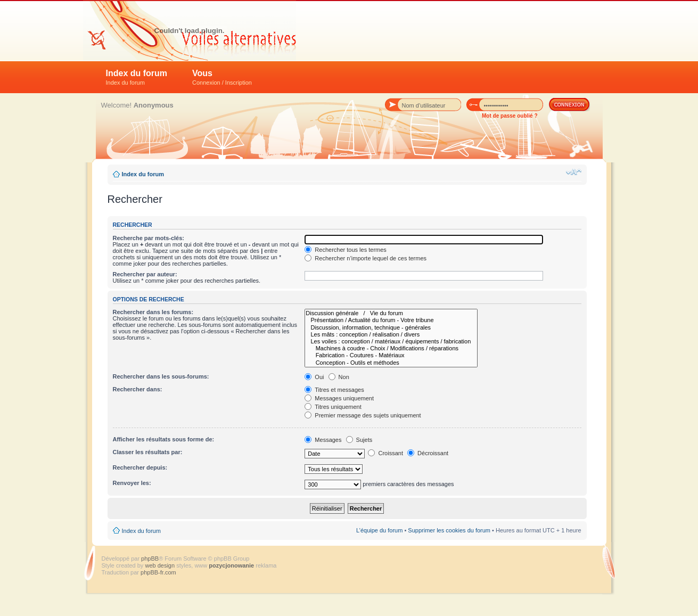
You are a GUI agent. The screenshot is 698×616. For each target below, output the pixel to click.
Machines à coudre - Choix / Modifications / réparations (391, 348)
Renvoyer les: (132, 483)
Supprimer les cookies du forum (449, 530)
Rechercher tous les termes (346, 250)
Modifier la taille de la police (574, 172)
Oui (314, 377)
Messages (323, 440)
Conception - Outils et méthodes (391, 363)
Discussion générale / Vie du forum (391, 313)
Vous (222, 77)
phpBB (150, 558)
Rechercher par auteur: (145, 274)
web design (161, 565)
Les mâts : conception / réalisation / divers (391, 335)
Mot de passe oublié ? (510, 116)
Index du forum (137, 77)
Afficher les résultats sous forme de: (164, 439)
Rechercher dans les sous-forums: (161, 376)
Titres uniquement (333, 407)
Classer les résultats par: (148, 452)
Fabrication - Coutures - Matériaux (391, 355)
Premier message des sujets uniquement (363, 415)
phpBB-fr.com (158, 572)
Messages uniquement (339, 398)
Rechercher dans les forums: (153, 312)
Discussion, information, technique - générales (391, 328)
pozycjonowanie (231, 565)
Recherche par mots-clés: (149, 238)
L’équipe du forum (379, 530)
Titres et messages (334, 390)
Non (339, 377)
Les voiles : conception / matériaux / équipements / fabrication (391, 342)
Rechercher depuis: (140, 467)
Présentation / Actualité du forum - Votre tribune (391, 320)
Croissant (385, 453)
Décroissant (428, 453)
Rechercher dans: (138, 389)
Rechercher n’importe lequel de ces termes (366, 258)
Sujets (359, 440)
